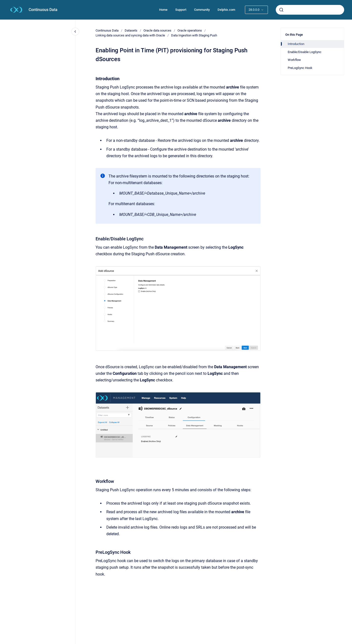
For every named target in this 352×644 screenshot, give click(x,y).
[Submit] (281, 10)
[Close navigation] (75, 32)
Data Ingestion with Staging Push (194, 35)
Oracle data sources (157, 30)
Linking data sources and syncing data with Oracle (130, 35)
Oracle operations (190, 30)
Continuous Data (43, 10)
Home (163, 10)
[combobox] (310, 10)
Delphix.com (226, 10)
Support (181, 10)
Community (202, 10)
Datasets (131, 30)
